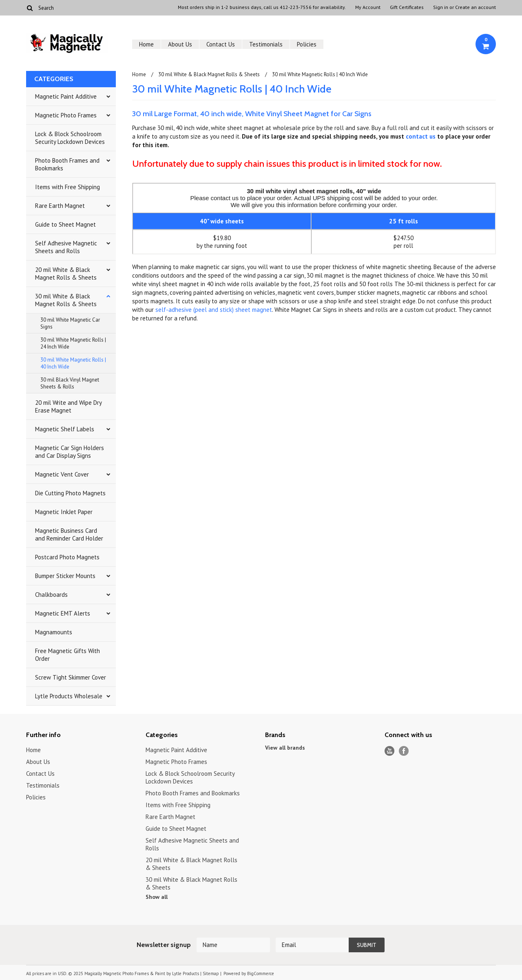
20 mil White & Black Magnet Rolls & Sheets (66, 274)
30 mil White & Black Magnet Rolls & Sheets (66, 300)
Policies (307, 44)
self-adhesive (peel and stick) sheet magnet (214, 310)
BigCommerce (261, 973)
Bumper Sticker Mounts (65, 576)
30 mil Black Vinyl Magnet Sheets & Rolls (70, 383)
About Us (180, 44)
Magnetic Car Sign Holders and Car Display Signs (70, 452)
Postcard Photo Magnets (67, 557)
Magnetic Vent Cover (62, 474)
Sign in (441, 7)
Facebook (404, 751)
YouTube (390, 751)
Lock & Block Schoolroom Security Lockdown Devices (70, 138)
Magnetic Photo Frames (66, 115)
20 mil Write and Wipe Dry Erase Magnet (69, 406)
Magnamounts (54, 632)
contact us (421, 136)
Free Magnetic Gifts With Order (67, 655)
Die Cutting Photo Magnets (70, 493)
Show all (157, 897)
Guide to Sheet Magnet (65, 224)
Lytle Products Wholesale (69, 696)
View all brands (285, 748)
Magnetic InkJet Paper (64, 512)
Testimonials (266, 44)
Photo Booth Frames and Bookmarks (67, 164)
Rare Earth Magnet (60, 206)
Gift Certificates (407, 7)
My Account (368, 7)
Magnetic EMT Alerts (63, 613)
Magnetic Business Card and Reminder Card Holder (69, 534)
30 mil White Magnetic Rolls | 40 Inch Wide (73, 363)
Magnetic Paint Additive (66, 96)
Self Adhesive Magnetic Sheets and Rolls (66, 247)
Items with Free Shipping (67, 187)
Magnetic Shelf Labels (65, 429)
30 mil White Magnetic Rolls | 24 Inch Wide (73, 343)
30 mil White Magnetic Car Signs (70, 323)
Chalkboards (51, 595)
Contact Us (221, 44)
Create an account (476, 7)
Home (146, 44)
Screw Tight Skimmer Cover (71, 677)
